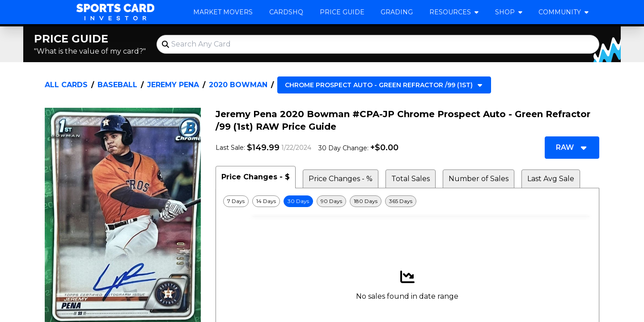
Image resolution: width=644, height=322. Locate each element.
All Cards (66, 85)
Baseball (117, 85)
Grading (397, 12)
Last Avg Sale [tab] (551, 179)
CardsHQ (286, 12)
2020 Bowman (238, 85)
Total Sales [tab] (411, 179)
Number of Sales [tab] (479, 179)
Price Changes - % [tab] (341, 179)
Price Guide (342, 12)
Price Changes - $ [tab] (256, 177)
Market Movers (223, 12)
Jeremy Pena (173, 85)
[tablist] (407, 177)
